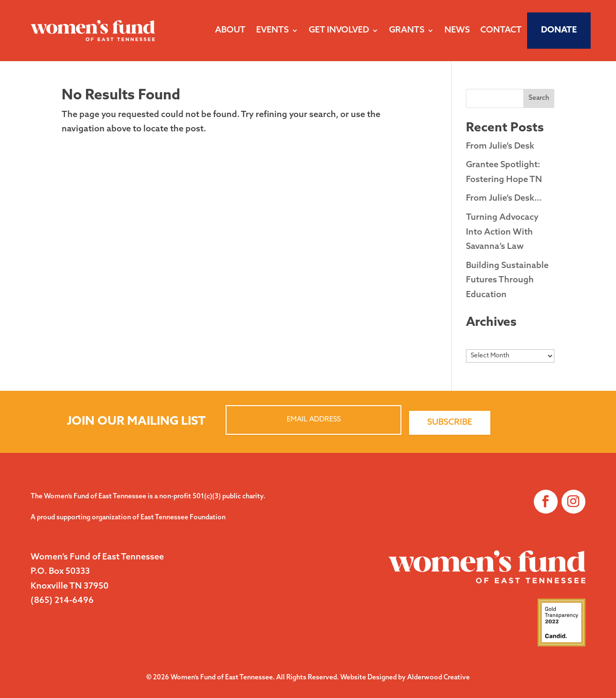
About (230, 30)
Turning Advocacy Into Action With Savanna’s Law (502, 232)
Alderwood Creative (438, 678)
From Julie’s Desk (500, 146)
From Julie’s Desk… (504, 199)
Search (539, 98)
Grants (407, 30)
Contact (501, 30)
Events (272, 30)
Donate (559, 30)
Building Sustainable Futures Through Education (507, 280)
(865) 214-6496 (62, 601)
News (457, 30)
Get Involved (339, 30)
